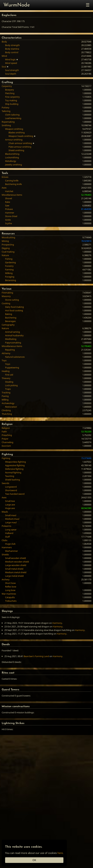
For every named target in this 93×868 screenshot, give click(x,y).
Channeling (7, 442)
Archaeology (8, 403)
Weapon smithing (14, 129)
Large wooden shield (16, 565)
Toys (4, 360)
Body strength (12, 45)
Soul (4, 67)
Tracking (6, 392)
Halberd (9, 533)
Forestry (9, 266)
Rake (8, 202)
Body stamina (12, 49)
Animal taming (12, 332)
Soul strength (12, 70)
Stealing (9, 382)
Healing (6, 371)
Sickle (8, 220)
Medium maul (12, 519)
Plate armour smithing (20, 147)
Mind (4, 56)
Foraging (10, 277)
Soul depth (11, 74)
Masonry (6, 296)
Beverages (10, 321)
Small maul (11, 515)
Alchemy (6, 353)
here (60, 853)
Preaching (7, 435)
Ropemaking (8, 122)
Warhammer (11, 551)
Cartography (8, 325)
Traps (8, 389)
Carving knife (12, 181)
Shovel (9, 198)
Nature (5, 255)
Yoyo (8, 364)
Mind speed (11, 63)
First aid (9, 375)
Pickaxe (9, 209)
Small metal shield (14, 569)
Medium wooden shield (17, 562)
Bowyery (10, 90)
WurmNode (17, 5)
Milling (5, 400)
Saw (7, 205)
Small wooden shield (15, 558)
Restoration (11, 407)
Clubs (5, 540)
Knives (5, 177)
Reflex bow (11, 587)
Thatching (7, 414)
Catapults (10, 597)
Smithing (6, 125)
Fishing (9, 259)
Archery (6, 579)
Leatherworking (13, 118)
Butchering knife (13, 184)
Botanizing (11, 280)
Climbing (6, 410)
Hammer (10, 213)
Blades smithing (17, 132)
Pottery (6, 108)
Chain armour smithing (20, 143)
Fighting (6, 458)
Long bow (10, 590)
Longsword (11, 487)
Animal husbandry (14, 335)
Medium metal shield (16, 572)
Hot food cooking (14, 310)
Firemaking (7, 293)
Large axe (10, 505)
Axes (4, 188)
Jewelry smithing (14, 165)
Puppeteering (12, 368)
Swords (5, 483)
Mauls (5, 512)
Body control (12, 52)
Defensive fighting (14, 469)
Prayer (5, 439)
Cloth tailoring (12, 115)
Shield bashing (12, 480)
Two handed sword (15, 494)
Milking (9, 273)
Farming (9, 270)
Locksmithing (12, 157)
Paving (5, 396)
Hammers (7, 547)
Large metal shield (14, 576)
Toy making (11, 100)
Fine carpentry (12, 97)
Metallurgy (11, 161)
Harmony (57, 623)
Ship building (12, 104)
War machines (9, 594)
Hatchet (9, 191)
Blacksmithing (12, 154)
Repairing (10, 350)
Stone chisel (11, 216)
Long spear (11, 530)
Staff (7, 537)
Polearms (6, 526)
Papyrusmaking (13, 343)
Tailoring (6, 111)
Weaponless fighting (15, 462)
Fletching (10, 93)
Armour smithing (14, 140)
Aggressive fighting (15, 465)
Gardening (10, 262)
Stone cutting (12, 300)
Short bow (10, 583)
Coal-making (8, 252)
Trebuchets (11, 601)
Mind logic (10, 59)
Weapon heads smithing (21, 136)
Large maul (11, 522)
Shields (5, 554)
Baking (9, 314)
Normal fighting (13, 472)
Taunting (10, 476)
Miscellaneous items (12, 195)
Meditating (11, 339)
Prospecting (8, 245)
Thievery (6, 378)
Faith (4, 432)
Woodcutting (8, 237)
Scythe (9, 223)
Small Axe (10, 501)
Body (4, 42)
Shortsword (11, 490)
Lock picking (11, 385)
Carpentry (7, 86)
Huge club (10, 544)
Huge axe (10, 508)
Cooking (6, 303)
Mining (5, 241)
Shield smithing (16, 150)
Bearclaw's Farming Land (36, 656)
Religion (6, 428)
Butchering (11, 318)
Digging (6, 248)
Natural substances (15, 357)
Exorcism (6, 446)
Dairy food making (14, 307)
